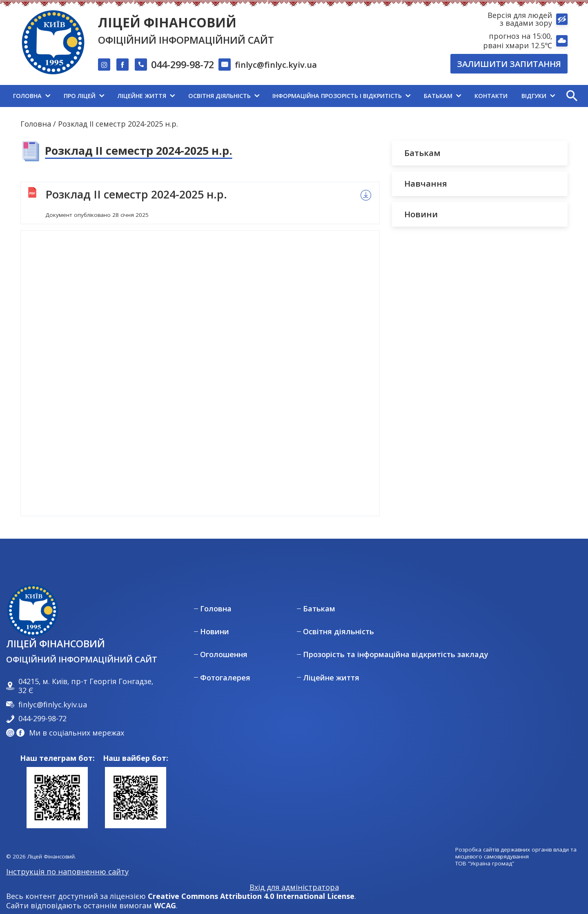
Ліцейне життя (331, 678)
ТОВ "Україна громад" (485, 864)
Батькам (319, 609)
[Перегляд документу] (200, 373)
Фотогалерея (225, 678)
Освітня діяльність (339, 632)
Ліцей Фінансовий (167, 22)
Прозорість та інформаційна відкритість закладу (396, 654)
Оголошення (224, 654)
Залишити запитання (509, 64)
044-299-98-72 (183, 65)
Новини (215, 632)
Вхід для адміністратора (294, 887)
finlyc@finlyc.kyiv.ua (276, 65)
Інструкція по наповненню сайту (67, 872)
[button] (572, 96)
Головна (36, 124)
